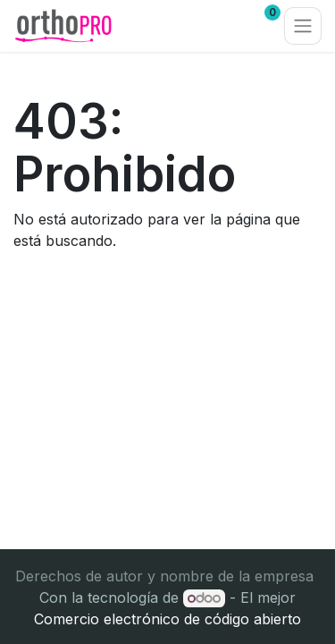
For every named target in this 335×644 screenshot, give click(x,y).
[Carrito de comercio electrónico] (216, 26)
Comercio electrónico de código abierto (167, 619)
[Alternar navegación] (303, 26)
